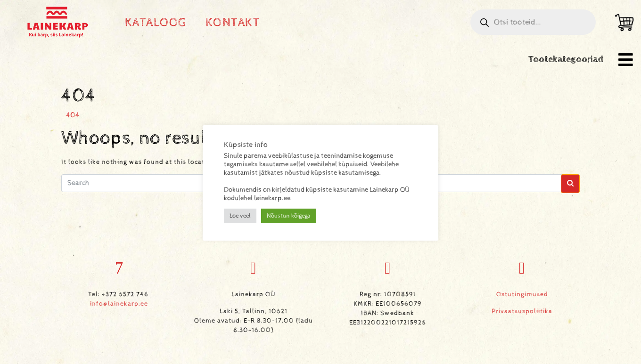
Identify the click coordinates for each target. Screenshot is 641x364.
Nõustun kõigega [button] (289, 216)
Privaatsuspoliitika (522, 311)
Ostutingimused (522, 294)
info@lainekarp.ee (119, 304)
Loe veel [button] (240, 216)
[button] (626, 60)
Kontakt (233, 22)
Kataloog (156, 22)
